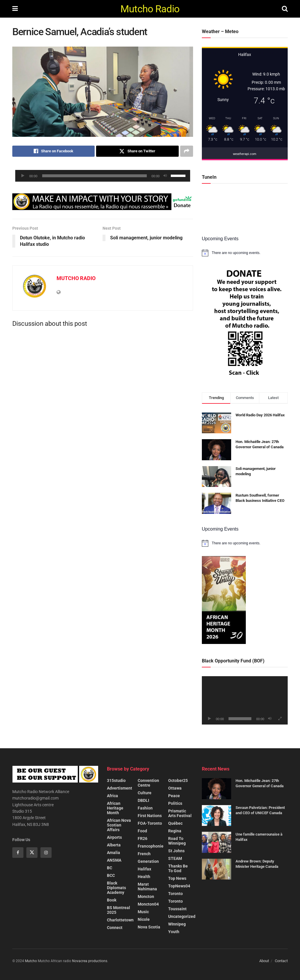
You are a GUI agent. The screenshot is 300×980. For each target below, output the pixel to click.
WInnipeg (177, 924)
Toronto (175, 894)
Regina (175, 831)
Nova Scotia (149, 927)
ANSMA (114, 860)
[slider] (95, 176)
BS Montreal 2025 (119, 910)
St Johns (176, 851)
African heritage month (115, 808)
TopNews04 (179, 886)
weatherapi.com (245, 154)
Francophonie (151, 846)
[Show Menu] (15, 9)
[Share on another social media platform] (187, 151)
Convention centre (148, 783)
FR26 (143, 838)
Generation (148, 861)
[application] (103, 176)
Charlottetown (120, 920)
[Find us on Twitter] (32, 853)
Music (143, 912)
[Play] (23, 176)
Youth (174, 932)
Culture (145, 793)
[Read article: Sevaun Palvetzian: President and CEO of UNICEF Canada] (217, 816)
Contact (281, 961)
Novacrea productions (90, 961)
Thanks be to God (178, 868)
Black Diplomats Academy (116, 888)
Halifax (144, 869)
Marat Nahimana (147, 887)
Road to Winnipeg (177, 841)
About (264, 961)
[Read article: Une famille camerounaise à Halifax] (217, 842)
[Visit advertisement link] (103, 202)
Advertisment (120, 788)
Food (142, 831)
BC (110, 868)
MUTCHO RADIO (76, 278)
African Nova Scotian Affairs (119, 825)
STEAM (175, 858)
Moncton (146, 897)
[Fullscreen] (280, 719)
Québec (175, 823)
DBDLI (143, 800)
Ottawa (175, 788)
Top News (177, 878)
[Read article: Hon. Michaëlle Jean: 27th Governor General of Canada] (217, 789)
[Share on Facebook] (53, 151)
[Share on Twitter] (137, 151)
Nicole (144, 919)
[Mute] (165, 176)
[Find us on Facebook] (18, 853)
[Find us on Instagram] (46, 853)
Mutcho (31, 961)
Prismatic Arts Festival (180, 813)
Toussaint (177, 909)
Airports (114, 837)
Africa (112, 796)
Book (112, 900)
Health (144, 877)
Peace (174, 796)
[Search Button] (285, 9)
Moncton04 (148, 904)
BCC (111, 875)
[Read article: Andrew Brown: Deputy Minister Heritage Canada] (217, 869)
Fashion (145, 808)
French (144, 854)
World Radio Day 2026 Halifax (260, 415)
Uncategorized (182, 916)
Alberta (114, 845)
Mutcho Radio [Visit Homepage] (150, 9)
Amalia (114, 853)
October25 (178, 780)
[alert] (245, 253)
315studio (116, 780)
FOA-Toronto (150, 823)
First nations (150, 816)
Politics (175, 803)
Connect (115, 928)
